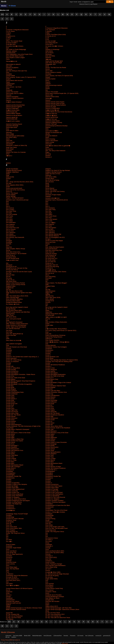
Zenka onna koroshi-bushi (14, 188)
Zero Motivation (11, 222)
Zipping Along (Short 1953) (54, 314)
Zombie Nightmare (51, 437)
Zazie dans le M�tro (52, 131)
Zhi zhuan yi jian (51, 260)
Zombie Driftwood (51, 402)
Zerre (8, 245)
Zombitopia (49, 514)
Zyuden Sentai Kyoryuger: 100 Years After (59, 608)
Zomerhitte (49, 517)
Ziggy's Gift (49, 293)
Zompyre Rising (50, 519)
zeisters (8, 163)
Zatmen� (49, 98)
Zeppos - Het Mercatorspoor (15, 198)
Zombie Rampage (51, 444)
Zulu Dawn (9, 584)
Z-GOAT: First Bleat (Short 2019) (56, 35)
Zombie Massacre (51, 431)
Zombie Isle (49, 425)
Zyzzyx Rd (9, 613)
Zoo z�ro (9, 541)
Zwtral (47, 603)
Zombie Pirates (50, 441)
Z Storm (8, 33)
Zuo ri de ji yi (49, 590)
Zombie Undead (11, 458)
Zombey (48, 353)
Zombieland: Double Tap (14, 476)
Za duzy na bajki (51, 41)
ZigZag (48, 294)
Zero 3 (47, 206)
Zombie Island (10, 423)
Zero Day (48, 211)
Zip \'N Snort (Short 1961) (14, 310)
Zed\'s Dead (10, 149)
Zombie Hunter (50, 420)
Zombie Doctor (50, 399)
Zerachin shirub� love (52, 198)
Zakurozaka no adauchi (13, 64)
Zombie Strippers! (51, 454)
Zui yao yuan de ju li (12, 579)
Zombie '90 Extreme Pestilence (55, 365)
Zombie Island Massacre (14, 425)
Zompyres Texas (11, 520)
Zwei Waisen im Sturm (52, 598)
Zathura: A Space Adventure (15, 98)
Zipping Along (10, 314)
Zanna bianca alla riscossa (14, 80)
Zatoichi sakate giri (12, 117)
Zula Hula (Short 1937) (13, 580)
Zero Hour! (9, 219)
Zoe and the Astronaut (13, 329)
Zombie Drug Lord (12, 404)
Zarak (8, 89)
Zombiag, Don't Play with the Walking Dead (59, 361)
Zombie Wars (10, 462)
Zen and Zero (50, 182)
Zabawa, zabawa (11, 51)
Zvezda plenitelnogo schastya (55, 597)
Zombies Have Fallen (52, 488)
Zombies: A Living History (14, 502)
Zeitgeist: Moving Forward (54, 172)
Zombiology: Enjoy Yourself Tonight (17, 514)
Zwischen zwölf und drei (13, 603)
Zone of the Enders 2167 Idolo (55, 527)
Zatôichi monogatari (12, 97)
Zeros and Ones (50, 242)
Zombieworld (10, 507)
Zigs (7, 294)
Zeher (8, 154)
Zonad (47, 520)
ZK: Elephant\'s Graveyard (14, 322)
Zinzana (48, 302)
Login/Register (94, 4)
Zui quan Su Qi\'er (12, 577)
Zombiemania (10, 478)
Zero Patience (10, 224)
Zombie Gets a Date (12, 413)
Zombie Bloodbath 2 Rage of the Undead (58, 383)
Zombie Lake (49, 429)
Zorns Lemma (10, 564)
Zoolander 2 (49, 546)
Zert (47, 245)
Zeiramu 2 (49, 157)
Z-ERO (8, 35)
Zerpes (48, 244)
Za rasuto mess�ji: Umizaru (54, 46)
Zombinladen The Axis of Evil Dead (56, 510)
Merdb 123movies (8, 632)
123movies (8, 636)
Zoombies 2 (49, 556)
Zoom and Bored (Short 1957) (55, 551)
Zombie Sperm (11, 452)
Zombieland (49, 475)
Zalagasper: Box (51, 64)
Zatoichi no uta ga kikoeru (14, 115)
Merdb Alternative (37, 636)
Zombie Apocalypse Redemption (56, 374)
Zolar (8, 345)
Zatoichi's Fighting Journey (54, 122)
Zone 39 (9, 523)
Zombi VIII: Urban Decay (14, 360)
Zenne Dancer (50, 188)
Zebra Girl (9, 141)
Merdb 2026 (27, 636)
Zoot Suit (9, 559)
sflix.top (7, 637)
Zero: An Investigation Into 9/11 (55, 237)
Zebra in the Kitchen (52, 141)
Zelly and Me (10, 177)
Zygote (8, 606)
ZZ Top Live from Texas (53, 613)
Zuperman (9, 592)
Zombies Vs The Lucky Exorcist (55, 497)
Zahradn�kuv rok (12, 61)
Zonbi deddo (10, 522)
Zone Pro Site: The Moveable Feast (57, 528)
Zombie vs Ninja (50, 458)
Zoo (47, 533)
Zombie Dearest (50, 397)
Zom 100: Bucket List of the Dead (16, 347)
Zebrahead (9, 144)
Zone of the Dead (11, 527)
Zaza (8, 129)
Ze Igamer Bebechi (51, 136)
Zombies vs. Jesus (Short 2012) (16, 499)
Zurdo (8, 593)
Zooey (47, 543)
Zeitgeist (48, 169)
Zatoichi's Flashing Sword (14, 124)
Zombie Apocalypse (12, 373)
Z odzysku (49, 31)
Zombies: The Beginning (14, 504)
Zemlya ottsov (50, 179)
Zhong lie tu (49, 268)
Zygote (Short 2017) (52, 606)
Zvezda (8, 597)
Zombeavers (49, 350)
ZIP (47, 306)
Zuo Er (8, 590)
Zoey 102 (48, 334)
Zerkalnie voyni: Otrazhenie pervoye (17, 200)
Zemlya (8, 179)
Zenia (47, 183)
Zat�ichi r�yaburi (51, 116)
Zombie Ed (49, 405)
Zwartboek (9, 598)
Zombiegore (49, 473)
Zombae (9, 349)
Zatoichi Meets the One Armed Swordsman (59, 112)
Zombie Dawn (10, 397)
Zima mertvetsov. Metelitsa (14, 299)
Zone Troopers (11, 530)
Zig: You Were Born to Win (14, 291)
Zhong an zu (49, 263)
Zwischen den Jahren (13, 601)
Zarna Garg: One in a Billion (15, 93)
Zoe (47, 327)
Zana (8, 72)
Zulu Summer (50, 584)
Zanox (47, 80)
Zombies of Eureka (12, 491)
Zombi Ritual (49, 358)
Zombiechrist (10, 470)
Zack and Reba (50, 56)
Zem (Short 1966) (51, 177)
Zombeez (48, 352)
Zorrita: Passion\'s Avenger (54, 564)
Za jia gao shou (11, 44)
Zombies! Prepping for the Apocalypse (18, 501)
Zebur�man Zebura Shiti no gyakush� (58, 146)
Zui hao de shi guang (52, 576)
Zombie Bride (10, 387)
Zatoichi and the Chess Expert (55, 102)
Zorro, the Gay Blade (12, 569)
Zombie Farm (50, 407)
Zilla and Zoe (49, 296)
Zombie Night (10, 436)
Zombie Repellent (11, 447)
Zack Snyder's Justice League (15, 57)
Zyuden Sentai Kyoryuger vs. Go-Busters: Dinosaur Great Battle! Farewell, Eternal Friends (24, 609)
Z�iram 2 (9, 156)
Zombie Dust (10, 405)
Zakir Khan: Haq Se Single (54, 63)
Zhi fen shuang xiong (12, 258)
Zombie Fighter (50, 410)
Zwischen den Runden (52, 601)
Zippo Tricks (10, 315)
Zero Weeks (10, 234)
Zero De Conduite (12, 214)
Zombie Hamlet (11, 416)
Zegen (47, 152)
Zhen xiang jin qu (51, 255)
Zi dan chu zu (10, 280)
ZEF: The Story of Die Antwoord (55, 151)
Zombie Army (10, 376)
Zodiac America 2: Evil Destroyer (16, 325)
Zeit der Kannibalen (12, 169)
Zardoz (48, 89)
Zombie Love (10, 431)
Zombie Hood (10, 420)
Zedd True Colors (11, 147)
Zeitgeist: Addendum (12, 172)
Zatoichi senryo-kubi (52, 117)
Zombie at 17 (50, 378)
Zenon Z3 (9, 191)
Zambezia (9, 69)
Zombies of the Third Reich (14, 496)
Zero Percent (10, 226)
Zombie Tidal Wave (12, 455)
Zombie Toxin (50, 457)
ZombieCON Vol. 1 (51, 470)
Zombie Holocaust (12, 418)
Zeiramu (48, 155)
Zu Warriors (10, 574)
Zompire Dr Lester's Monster (15, 519)
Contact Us (17, 640)
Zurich (47, 593)
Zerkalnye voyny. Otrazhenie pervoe (57, 200)
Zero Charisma (50, 208)
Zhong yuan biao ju (12, 270)
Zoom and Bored (11, 551)
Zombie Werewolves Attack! (15, 465)
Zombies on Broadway (52, 496)
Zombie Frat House (12, 412)
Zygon (47, 605)
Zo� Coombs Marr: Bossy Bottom (56, 329)
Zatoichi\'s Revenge (12, 126)
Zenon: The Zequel (12, 193)
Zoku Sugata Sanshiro (52, 340)
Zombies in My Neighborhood (15, 489)
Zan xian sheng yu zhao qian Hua (16, 71)
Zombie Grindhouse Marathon (55, 415)
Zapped (48, 82)
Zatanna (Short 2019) (52, 97)
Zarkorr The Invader (12, 92)
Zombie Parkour (50, 439)
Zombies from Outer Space (54, 486)
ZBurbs (48, 134)
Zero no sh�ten (50, 223)
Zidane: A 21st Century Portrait (16, 285)
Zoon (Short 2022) (51, 557)
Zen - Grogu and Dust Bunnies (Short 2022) (20, 182)
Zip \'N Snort (49, 309)
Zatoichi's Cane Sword (52, 121)
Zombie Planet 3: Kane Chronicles (56, 442)
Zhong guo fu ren (11, 266)
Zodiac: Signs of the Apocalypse (16, 327)
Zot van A (48, 569)
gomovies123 (107, 636)
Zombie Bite (49, 381)
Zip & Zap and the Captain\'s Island (17, 307)
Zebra (47, 137)
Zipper (47, 310)
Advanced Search (84, 4)
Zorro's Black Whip (51, 567)
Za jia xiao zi (49, 44)
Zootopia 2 (49, 561)
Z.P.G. (47, 39)
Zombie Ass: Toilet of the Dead (15, 378)
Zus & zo (9, 595)
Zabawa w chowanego (52, 49)
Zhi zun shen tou (51, 262)
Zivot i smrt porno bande (14, 319)
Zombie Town (50, 455)
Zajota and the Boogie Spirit (54, 61)
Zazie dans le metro (12, 131)
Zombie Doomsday (51, 400)
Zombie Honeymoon (52, 418)
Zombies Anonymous (52, 484)
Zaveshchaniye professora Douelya (56, 126)
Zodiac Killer (49, 325)
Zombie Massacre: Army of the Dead (57, 433)
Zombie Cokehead (12, 394)
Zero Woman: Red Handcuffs (15, 237)
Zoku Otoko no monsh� (14, 340)
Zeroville (9, 244)
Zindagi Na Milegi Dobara (14, 302)
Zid (46, 281)
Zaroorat (9, 95)
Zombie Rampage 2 (12, 446)
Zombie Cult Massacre (52, 395)
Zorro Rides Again (12, 567)
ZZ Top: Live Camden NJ (53, 616)
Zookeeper (49, 544)
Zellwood (48, 175)
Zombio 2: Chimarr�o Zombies (55, 512)
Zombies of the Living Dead (54, 492)
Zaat (7, 48)
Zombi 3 (48, 355)
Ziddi (47, 285)
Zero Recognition (51, 228)
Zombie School (50, 449)
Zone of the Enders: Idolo (14, 528)
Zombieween (10, 505)
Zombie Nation (50, 434)
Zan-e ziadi (49, 71)
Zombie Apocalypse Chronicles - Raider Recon (21, 374)
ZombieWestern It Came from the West (58, 505)
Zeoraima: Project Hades (53, 195)
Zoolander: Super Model (13, 548)
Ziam (47, 280)
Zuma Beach (49, 585)
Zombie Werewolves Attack (54, 463)
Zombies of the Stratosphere (54, 494)
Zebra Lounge (10, 142)
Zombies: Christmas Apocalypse (55, 502)
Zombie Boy (49, 384)
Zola (47, 344)
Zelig (7, 175)
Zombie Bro (49, 389)
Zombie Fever (50, 408)
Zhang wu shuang (51, 254)
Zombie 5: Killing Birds (13, 368)
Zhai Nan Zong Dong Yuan (54, 250)
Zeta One (9, 247)
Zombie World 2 (11, 468)
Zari (47, 90)
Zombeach (49, 349)
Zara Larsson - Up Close (14, 87)
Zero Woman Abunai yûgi (53, 234)
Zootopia (9, 561)
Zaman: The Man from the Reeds (56, 68)
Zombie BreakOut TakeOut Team (56, 386)
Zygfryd (8, 605)
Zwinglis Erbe (50, 600)
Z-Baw (47, 33)
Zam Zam (9, 66)
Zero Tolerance (50, 231)
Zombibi (8, 363)
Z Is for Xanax (10, 31)
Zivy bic (48, 319)
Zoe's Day (9, 332)
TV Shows (12, 6)
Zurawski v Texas (51, 592)
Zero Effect (49, 214)
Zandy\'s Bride (10, 76)
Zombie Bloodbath (12, 383)
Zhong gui (9, 265)
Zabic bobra (49, 51)
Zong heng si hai (51, 530)
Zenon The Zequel (51, 190)
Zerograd (9, 241)
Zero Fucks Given (51, 216)
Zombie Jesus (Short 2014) (54, 426)
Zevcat (8, 250)
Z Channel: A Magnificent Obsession (17, 30)
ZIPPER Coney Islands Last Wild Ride (18, 312)
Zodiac (48, 324)
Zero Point (49, 226)
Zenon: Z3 (49, 193)
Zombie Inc (49, 421)
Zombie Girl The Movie (53, 413)
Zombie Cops (10, 395)
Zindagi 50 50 (50, 301)
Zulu (47, 580)
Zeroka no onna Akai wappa (54, 241)
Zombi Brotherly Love (52, 357)
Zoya (8, 572)
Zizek (8, 320)
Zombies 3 (49, 483)
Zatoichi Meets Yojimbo (13, 113)
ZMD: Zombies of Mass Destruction (17, 324)
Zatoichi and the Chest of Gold (55, 103)
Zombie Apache (50, 371)
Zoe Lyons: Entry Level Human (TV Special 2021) (61, 330)
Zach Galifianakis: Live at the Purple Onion (19, 54)
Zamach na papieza (12, 68)
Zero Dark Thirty (51, 210)
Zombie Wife (49, 465)
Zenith (47, 185)
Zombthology (49, 515)
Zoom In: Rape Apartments (14, 554)
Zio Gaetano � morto (13, 304)
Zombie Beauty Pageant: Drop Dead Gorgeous (21, 381)
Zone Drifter (49, 525)
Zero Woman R (11, 236)
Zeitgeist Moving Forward (14, 170)
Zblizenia (9, 132)
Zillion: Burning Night (12, 297)
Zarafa (47, 87)
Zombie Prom (10, 444)
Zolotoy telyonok (51, 345)
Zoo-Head (49, 541)
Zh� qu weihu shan (12, 260)
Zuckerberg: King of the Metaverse (17, 576)
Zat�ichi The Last (51, 119)
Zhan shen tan (50, 252)
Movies (4, 6)
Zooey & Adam (11, 544)
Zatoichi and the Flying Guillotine (56, 105)
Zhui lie (8, 276)
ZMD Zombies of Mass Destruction (56, 322)
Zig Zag (8, 289)
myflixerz (14, 637)
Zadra (8, 59)
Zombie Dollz (10, 400)
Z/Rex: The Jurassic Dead (14, 41)
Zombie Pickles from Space (14, 441)
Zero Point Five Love (12, 228)
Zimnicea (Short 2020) (13, 301)
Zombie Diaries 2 (11, 399)
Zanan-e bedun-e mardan (53, 72)
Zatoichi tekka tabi (12, 119)
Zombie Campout (11, 391)
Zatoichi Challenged (12, 108)
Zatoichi (8, 100)
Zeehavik (9, 151)
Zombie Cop (49, 394)
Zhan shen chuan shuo (13, 252)
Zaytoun (48, 127)
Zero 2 (8, 206)
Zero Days (49, 213)
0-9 (2, 14)
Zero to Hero (49, 229)
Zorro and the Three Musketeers (55, 565)
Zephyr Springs (11, 196)
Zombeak (9, 350)
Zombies (9, 479)
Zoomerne (9, 557)
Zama (47, 66)
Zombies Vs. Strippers (52, 499)
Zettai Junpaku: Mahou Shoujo (15, 249)
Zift (46, 288)
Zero (7, 201)
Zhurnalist (49, 278)
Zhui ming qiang (50, 276)
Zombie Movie (10, 434)
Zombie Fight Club (12, 410)
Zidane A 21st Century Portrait (15, 283)
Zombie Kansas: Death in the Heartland (58, 428)
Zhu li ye (9, 273)
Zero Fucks (9, 216)
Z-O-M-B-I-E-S (10, 36)
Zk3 (47, 320)
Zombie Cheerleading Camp (15, 392)
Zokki (8, 339)
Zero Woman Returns (52, 236)
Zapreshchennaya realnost (54, 85)
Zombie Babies (11, 379)
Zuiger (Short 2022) (52, 579)
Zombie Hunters (11, 421)
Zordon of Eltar (50, 562)
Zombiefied (9, 471)
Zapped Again (10, 84)
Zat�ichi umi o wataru (13, 121)
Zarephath (9, 90)
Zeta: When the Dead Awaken (55, 247)
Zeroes (8, 239)
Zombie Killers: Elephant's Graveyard (18, 429)
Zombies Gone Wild (12, 488)
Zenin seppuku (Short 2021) (15, 185)
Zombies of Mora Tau (52, 491)
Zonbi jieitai (49, 522)
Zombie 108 (10, 366)
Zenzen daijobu (11, 195)
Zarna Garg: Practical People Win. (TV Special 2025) (62, 93)
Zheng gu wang (11, 257)
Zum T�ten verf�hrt (13, 585)
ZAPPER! (9, 85)
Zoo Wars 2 (49, 540)
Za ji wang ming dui (51, 43)
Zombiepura (49, 478)
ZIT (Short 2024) (11, 317)
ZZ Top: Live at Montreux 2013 (55, 614)
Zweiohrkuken (10, 600)
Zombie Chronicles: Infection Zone (56, 392)
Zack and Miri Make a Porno (15, 56)
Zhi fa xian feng (50, 257)
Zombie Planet (10, 442)
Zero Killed (9, 221)
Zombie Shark (50, 450)
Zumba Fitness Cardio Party (54, 588)
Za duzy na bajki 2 (12, 43)
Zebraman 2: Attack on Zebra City (16, 145)
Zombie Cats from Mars (53, 391)
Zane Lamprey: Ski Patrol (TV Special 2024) (59, 76)
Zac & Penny (49, 53)
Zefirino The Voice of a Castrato (16, 152)
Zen (7, 180)
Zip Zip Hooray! (11, 309)
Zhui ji (47, 275)
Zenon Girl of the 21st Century (15, 190)
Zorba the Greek (11, 562)
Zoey (47, 332)
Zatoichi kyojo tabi (12, 112)
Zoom (8, 549)
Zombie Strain (10, 454)
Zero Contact (10, 210)
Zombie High (49, 416)
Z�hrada (48, 59)
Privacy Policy (5, 640)
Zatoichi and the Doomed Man (15, 105)
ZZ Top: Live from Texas (13, 618)
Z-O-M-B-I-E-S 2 (51, 36)
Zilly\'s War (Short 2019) (53, 297)
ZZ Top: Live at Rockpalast (14, 616)
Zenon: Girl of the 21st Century (55, 191)
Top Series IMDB (18, 636)
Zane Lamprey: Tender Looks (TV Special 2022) (21, 77)
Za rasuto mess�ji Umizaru (15, 46)
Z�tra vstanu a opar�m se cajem (56, 317)
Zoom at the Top (11, 553)
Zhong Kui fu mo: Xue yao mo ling (17, 268)
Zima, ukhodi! (50, 299)
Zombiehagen (10, 475)
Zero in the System (51, 219)
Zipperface (49, 312)
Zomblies (9, 515)
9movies (66, 636)
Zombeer (9, 352)
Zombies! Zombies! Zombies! (55, 501)
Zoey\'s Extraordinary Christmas (55, 335)
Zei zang (48, 154)
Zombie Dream (11, 402)
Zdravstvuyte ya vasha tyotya (15, 136)
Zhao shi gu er (10, 255)
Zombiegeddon (50, 471)
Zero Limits (49, 221)
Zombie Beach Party (52, 379)
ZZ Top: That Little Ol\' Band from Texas (58, 618)
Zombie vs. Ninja (11, 460)
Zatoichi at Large (51, 107)
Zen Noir (9, 183)
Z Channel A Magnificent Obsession (57, 28)
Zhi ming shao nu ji (51, 258)
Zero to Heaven (11, 229)
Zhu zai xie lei (50, 273)
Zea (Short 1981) (11, 137)
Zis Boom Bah (50, 315)
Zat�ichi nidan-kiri (51, 114)
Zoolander (9, 546)
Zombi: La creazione (12, 361)
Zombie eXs (10, 407)
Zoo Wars (9, 540)
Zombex (8, 353)
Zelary (8, 174)
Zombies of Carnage (52, 489)
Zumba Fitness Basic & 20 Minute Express (19, 588)
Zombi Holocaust (11, 358)
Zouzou (48, 570)
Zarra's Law (49, 95)
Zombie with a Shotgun (13, 467)
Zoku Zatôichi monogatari (14, 344)
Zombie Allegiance (51, 370)
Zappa (8, 82)
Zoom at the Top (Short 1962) (55, 553)
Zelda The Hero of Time (53, 174)
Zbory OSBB (10, 134)
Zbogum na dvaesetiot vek (54, 132)
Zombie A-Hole (50, 368)
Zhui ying (9, 278)
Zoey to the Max (11, 335)
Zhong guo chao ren (52, 265)
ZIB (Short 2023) (11, 281)
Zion (47, 304)
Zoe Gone (9, 330)
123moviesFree (58, 636)
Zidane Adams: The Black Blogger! (56, 283)
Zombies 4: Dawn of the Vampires (16, 484)
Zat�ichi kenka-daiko (13, 110)
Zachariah (49, 54)
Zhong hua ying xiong (52, 266)
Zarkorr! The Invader (52, 92)
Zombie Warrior (50, 460)
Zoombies (9, 556)
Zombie (48, 363)
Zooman (48, 554)
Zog (7, 337)
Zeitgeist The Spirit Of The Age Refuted (58, 170)
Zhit (7, 263)
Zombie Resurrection (52, 447)
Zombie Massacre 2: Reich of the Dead (18, 433)
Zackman (48, 57)
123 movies (80, 636)
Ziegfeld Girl (10, 288)
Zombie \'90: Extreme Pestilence (56, 468)
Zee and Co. (49, 149)
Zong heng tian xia (12, 532)
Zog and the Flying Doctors (54, 337)
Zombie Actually (11, 370)
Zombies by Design (12, 486)
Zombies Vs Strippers (13, 497)
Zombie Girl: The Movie (13, 415)
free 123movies (89, 636)
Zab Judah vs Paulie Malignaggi (16, 49)
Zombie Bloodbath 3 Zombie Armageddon (19, 384)
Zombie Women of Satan (53, 467)
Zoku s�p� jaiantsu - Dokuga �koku (57, 342)
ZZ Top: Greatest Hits (13, 614)
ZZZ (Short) (10, 619)
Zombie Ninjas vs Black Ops (15, 439)
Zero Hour (9, 218)
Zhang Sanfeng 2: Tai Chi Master (16, 254)
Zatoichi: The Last (51, 124)
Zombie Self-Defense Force (15, 450)
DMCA (11, 640)
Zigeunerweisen (50, 291)
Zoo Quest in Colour (52, 538)
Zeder (47, 147)
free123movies (47, 636)
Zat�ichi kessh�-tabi (52, 110)
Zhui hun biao (10, 275)
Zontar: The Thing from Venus (55, 532)
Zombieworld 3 (11, 509)
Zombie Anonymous (12, 371)
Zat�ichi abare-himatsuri (14, 102)
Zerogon (48, 239)
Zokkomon (49, 339)
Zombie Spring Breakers (53, 452)
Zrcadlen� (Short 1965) (53, 572)
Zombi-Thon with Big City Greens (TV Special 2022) (62, 360)
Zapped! (48, 84)
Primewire (73, 636)
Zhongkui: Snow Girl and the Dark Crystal (19, 272)
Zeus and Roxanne (51, 249)
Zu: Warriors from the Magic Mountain (57, 574)
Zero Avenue (10, 208)
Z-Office (8, 38)
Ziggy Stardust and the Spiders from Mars (19, 293)
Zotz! (8, 570)
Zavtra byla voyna (12, 127)
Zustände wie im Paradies (54, 595)
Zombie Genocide (51, 412)
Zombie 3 (48, 366)
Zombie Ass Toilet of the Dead (55, 376)
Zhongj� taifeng (51, 270)
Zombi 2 (8, 355)
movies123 (98, 636)
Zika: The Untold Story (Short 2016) (17, 296)
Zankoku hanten (50, 79)
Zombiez (48, 509)
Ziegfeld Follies (11, 286)
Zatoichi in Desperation (53, 108)
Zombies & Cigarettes (13, 483)
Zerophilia (9, 242)
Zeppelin (48, 196)
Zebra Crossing (50, 139)
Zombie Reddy (50, 446)
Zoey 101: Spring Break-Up (14, 334)
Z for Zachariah (50, 30)
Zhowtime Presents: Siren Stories (56, 272)
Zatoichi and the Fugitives (14, 107)
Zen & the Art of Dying (52, 180)
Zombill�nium (10, 510)
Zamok (48, 69)
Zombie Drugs (50, 404)
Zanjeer (48, 77)
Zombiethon (49, 504)
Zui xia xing (49, 577)
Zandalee (9, 74)
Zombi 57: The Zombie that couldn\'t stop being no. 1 (22, 357)
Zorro (8, 565)
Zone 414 (9, 525)
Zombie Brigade (50, 387)
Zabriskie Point (11, 53)
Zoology (48, 548)
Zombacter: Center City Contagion (56, 347)
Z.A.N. (47, 38)
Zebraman (49, 144)
